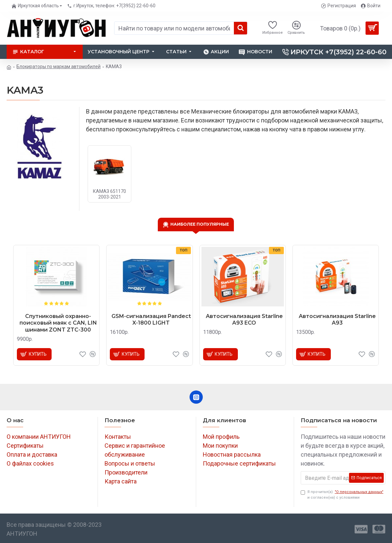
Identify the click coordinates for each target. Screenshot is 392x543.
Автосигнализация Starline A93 (337, 320)
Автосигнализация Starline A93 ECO (244, 320)
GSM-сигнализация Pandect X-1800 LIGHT (151, 320)
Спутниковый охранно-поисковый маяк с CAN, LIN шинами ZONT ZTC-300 (58, 323)
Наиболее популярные (200, 224)
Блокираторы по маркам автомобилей (59, 67)
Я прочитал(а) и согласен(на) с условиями (343, 495)
